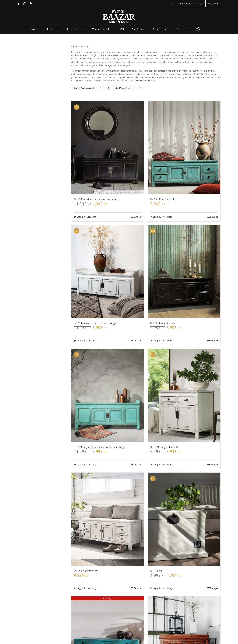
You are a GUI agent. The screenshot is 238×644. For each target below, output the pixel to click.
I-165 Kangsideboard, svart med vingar (97, 199)
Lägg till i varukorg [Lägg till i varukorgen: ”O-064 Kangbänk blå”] (163, 217)
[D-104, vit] (184, 519)
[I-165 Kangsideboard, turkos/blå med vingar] (108, 395)
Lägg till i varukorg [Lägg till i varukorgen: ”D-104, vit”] (163, 588)
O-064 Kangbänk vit (86, 571)
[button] (197, 29)
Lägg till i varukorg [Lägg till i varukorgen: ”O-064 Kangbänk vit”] (86, 588)
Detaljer (138, 217)
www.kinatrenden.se (144, 81)
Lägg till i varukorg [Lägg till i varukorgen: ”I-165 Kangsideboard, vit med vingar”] (86, 341)
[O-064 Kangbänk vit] (108, 519)
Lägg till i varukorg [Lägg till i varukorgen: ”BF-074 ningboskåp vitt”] (163, 464)
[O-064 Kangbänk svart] (184, 272)
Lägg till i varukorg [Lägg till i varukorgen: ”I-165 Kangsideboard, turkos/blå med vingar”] (86, 464)
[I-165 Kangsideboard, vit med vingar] (108, 272)
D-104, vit (156, 571)
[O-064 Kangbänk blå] (184, 148)
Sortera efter (84, 88)
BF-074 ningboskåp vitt (164, 447)
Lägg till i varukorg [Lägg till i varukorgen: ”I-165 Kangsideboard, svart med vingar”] (86, 217)
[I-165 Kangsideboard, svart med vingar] (108, 148)
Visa (122, 88)
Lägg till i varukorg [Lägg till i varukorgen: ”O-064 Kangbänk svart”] (163, 341)
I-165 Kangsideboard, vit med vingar (95, 323)
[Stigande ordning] (109, 88)
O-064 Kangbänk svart (164, 323)
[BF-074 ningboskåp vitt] (184, 395)
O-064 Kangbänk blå (163, 199)
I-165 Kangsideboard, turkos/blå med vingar (100, 447)
